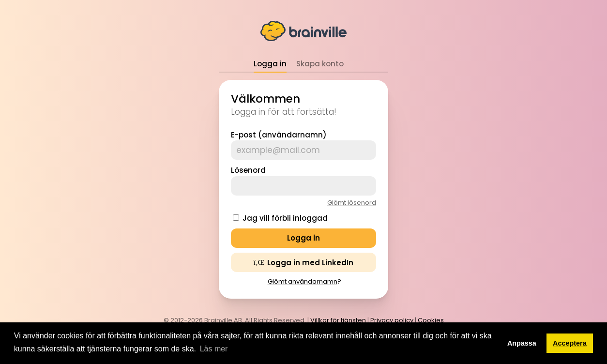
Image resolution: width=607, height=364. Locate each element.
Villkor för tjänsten (338, 320)
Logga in (270, 64)
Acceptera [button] (570, 343)
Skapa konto (320, 64)
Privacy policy (392, 320)
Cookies (431, 320)
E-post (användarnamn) (279, 135)
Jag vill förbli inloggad (285, 218)
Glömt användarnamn (303, 281)
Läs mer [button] (214, 349)
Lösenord (248, 170)
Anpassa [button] (522, 343)
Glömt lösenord (352, 203)
